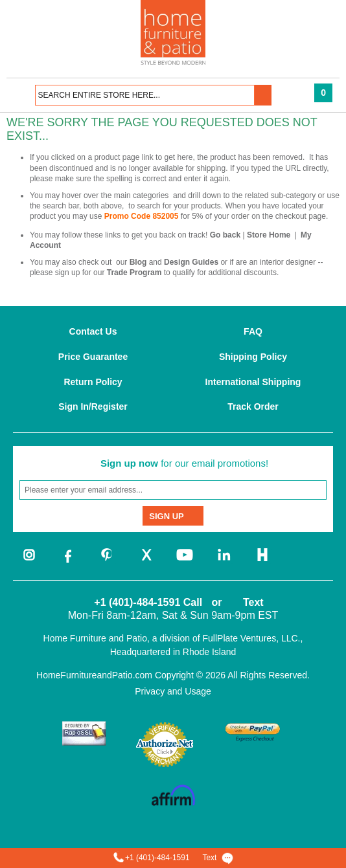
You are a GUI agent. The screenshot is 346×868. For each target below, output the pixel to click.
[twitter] (146, 562)
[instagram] (29, 562)
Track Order (253, 406)
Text (253, 602)
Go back (225, 235)
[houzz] (262, 562)
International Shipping (253, 382)
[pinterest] (107, 562)
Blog (138, 262)
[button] (263, 95)
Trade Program (134, 273)
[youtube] (185, 562)
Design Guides (191, 262)
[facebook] (68, 562)
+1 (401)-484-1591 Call (148, 602)
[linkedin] (224, 562)
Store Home (269, 235)
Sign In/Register (93, 406)
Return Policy (93, 382)
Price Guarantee (93, 357)
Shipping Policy (253, 357)
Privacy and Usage (173, 691)
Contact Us (93, 331)
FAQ (253, 331)
